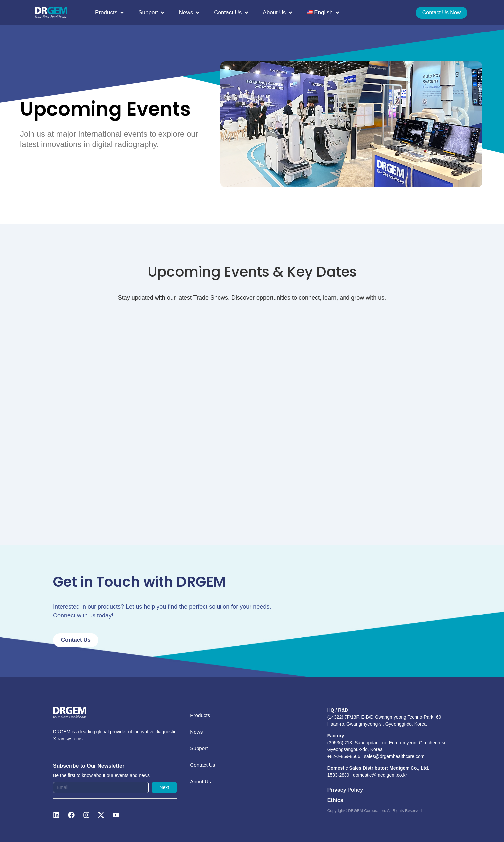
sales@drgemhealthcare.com (394, 757)
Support (199, 757)
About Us (201, 797)
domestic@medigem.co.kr (380, 776)
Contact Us (203, 777)
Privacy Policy (345, 790)
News (197, 737)
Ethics (335, 800)
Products (200, 717)
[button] (110, 13)
